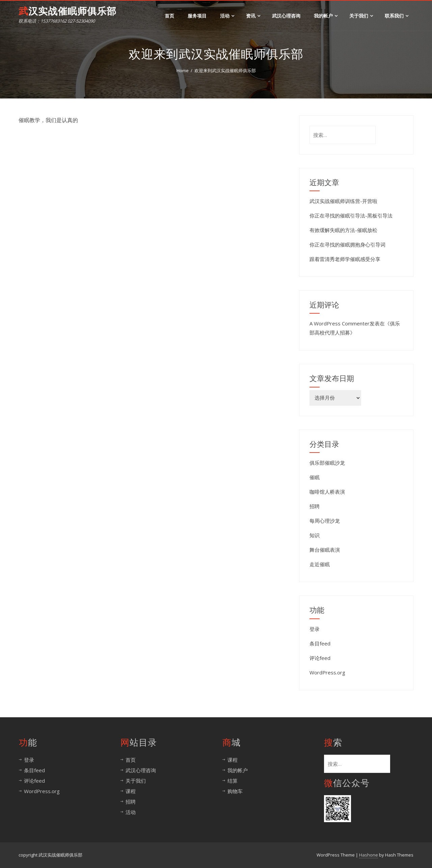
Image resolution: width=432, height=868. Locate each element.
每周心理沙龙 (325, 521)
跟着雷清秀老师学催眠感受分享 (345, 259)
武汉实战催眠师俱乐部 (67, 11)
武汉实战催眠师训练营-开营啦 (343, 201)
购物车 (235, 791)
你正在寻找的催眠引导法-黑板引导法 (351, 215)
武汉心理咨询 (286, 16)
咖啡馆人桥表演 (327, 492)
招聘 (315, 506)
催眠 (315, 477)
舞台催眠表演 (325, 550)
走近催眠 (320, 564)
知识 (315, 535)
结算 (233, 781)
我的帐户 (326, 16)
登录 (315, 629)
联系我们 (397, 16)
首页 (169, 16)
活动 (227, 16)
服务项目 (197, 16)
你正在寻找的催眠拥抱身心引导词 (347, 244)
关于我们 (361, 16)
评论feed (320, 658)
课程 (131, 791)
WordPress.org (327, 672)
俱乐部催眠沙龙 (327, 463)
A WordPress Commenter (340, 323)
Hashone (369, 855)
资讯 (253, 16)
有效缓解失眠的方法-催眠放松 (343, 230)
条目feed (320, 643)
